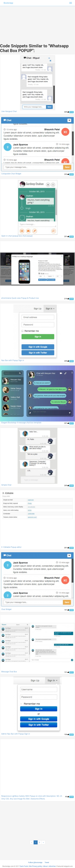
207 (67, 423)
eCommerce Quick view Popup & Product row (20, 298)
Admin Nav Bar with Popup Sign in (16, 734)
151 (67, 672)
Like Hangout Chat (9, 111)
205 (67, 485)
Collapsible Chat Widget (11, 174)
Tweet (47, 862)
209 (67, 361)
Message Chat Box (9, 672)
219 (67, 299)
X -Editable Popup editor (11, 547)
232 (67, 174)
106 (67, 734)
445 (67, 112)
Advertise (52, 866)
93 (67, 797)
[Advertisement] (38, 22)
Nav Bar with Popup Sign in (13, 360)
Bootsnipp (8, 3)
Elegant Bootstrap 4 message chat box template (21, 423)
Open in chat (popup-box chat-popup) (17, 236)
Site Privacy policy (36, 866)
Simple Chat (6, 485)
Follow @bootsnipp (35, 862)
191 (67, 610)
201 (67, 548)
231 (67, 236)
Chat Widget (6, 609)
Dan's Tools (24, 866)
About (45, 866)
